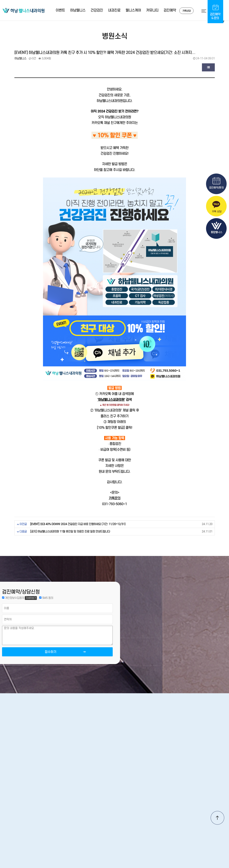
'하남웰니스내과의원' (111, 400)
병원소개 (68, 817)
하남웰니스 (78, 10)
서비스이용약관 (154, 817)
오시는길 (85, 817)
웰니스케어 (133, 10)
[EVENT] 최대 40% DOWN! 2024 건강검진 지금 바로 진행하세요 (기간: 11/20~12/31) (78, 524)
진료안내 (103, 817)
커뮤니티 (152, 10)
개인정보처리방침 (127, 817)
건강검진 (97, 10)
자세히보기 (32, 599)
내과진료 (114, 10)
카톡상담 (183, 11)
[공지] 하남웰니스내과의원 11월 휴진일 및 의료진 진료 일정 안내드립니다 (70, 531)
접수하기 (39, 655)
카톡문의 (115, 498)
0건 (32, 58)
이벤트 (60, 10)
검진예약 (170, 10)
